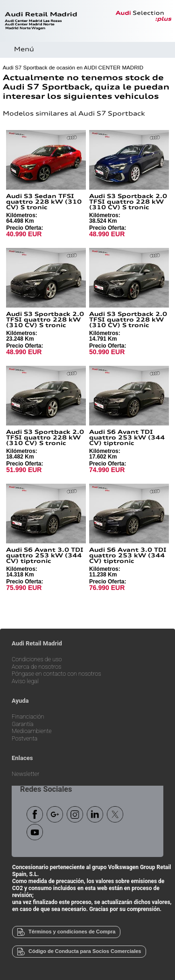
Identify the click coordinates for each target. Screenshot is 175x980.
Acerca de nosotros (36, 667)
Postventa (24, 739)
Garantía (23, 724)
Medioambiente (32, 731)
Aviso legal (25, 682)
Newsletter (25, 774)
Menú (24, 50)
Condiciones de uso (37, 660)
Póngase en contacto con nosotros (56, 674)
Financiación (28, 717)
